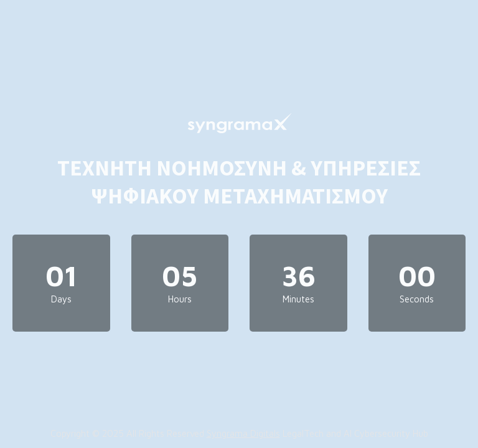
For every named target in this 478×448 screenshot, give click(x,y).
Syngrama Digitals (243, 433)
